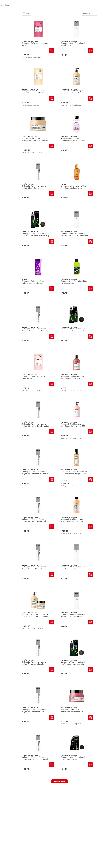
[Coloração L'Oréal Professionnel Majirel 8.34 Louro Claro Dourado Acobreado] (38, 421)
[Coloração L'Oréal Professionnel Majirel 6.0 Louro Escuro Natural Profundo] (38, 326)
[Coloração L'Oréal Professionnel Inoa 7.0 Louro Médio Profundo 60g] (38, 231)
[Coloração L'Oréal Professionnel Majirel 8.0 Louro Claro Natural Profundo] (38, 516)
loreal (7, 5)
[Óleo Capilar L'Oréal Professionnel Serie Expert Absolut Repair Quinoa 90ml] (77, 469)
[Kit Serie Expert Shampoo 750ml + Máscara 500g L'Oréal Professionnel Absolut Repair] (38, 611)
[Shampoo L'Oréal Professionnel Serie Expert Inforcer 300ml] (77, 373)
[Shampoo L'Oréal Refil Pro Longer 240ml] (38, 40)
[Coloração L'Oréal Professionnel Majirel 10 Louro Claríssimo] (77, 564)
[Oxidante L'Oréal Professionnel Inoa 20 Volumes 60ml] (77, 278)
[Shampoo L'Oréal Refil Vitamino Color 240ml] (38, 373)
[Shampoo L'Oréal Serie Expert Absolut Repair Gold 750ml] (77, 88)
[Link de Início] (2, 5)
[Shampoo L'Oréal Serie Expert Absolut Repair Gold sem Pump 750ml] (77, 516)
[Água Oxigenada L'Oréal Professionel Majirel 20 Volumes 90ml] (77, 135)
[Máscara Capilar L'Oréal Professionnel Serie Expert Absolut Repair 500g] (38, 135)
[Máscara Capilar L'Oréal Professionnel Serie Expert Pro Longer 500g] (77, 707)
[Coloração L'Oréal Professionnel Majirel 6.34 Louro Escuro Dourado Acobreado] (38, 754)
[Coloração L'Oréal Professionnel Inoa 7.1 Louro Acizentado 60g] (77, 659)
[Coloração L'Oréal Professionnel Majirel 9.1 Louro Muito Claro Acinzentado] (38, 564)
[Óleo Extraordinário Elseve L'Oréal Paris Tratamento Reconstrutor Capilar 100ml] (77, 183)
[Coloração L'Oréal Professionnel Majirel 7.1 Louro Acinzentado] (77, 611)
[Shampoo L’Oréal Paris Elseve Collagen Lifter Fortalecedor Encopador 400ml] (38, 278)
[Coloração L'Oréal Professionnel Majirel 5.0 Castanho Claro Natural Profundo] (38, 469)
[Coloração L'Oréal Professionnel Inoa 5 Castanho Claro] (77, 754)
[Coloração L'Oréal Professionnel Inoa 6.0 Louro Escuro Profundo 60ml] (77, 326)
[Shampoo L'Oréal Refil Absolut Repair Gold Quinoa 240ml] (38, 88)
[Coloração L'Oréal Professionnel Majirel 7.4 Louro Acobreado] (38, 659)
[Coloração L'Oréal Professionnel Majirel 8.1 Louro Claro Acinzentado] (77, 231)
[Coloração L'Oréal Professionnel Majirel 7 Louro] (77, 40)
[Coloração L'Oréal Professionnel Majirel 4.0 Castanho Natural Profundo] (38, 707)
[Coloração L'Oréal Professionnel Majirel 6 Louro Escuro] (38, 183)
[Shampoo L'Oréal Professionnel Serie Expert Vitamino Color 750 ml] (77, 421)
